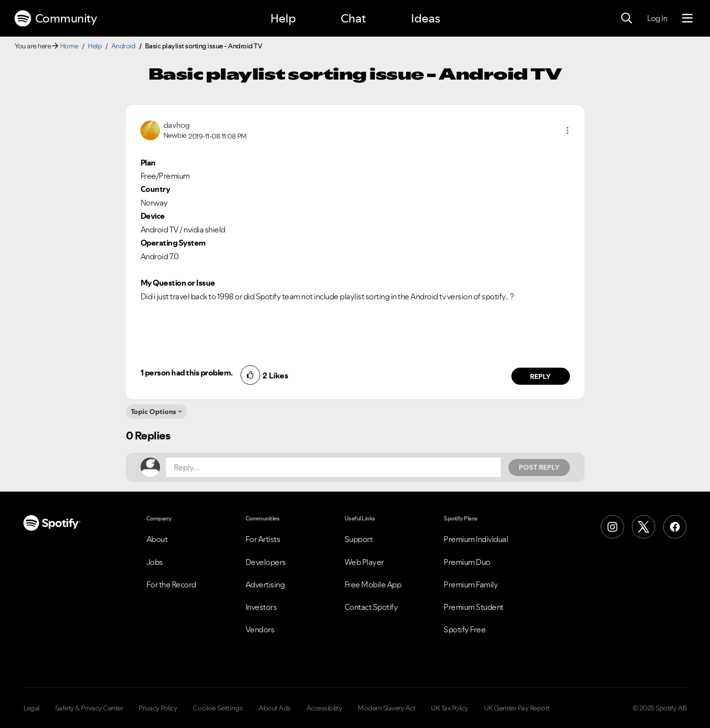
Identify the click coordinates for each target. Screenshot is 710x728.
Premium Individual (476, 539)
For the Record (171, 584)
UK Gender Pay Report (517, 708)
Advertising (265, 584)
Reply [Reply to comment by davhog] (540, 376)
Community (56, 19)
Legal (31, 708)
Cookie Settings (218, 708)
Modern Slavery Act (386, 708)
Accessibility (325, 708)
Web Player (364, 562)
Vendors (260, 629)
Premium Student (474, 607)
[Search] (627, 19)
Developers (266, 562)
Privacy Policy (158, 708)
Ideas (426, 18)
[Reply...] (333, 467)
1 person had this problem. (187, 373)
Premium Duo (467, 562)
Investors (261, 607)
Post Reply (539, 467)
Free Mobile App (373, 584)
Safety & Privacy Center (89, 708)
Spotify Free (465, 629)
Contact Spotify (371, 607)
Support (359, 539)
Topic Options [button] (153, 412)
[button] (568, 130)
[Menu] (687, 19)
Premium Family (471, 584)
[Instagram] (612, 527)
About (157, 539)
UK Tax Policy (450, 708)
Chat (353, 18)
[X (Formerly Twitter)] (644, 527)
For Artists (263, 539)
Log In (657, 18)
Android (123, 46)
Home (69, 46)
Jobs (155, 562)
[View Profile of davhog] (177, 125)
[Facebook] (675, 527)
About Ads (275, 708)
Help (283, 18)
